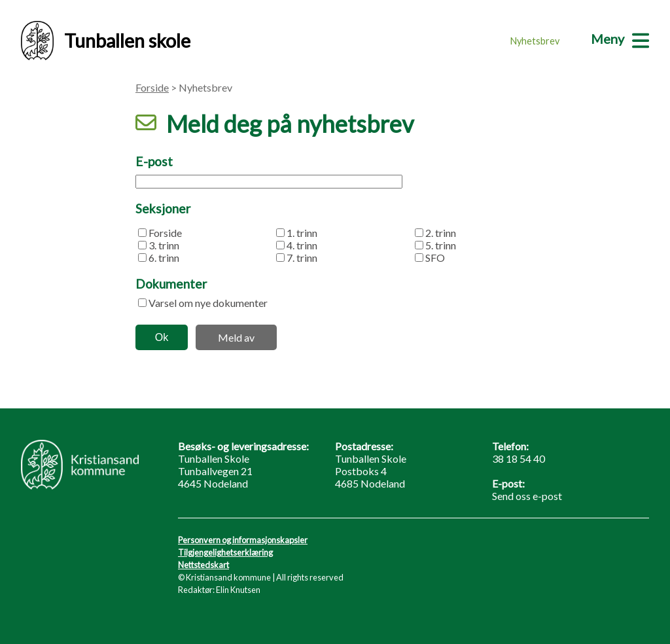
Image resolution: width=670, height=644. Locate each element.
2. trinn (441, 233)
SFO (435, 258)
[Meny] (620, 39)
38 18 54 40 (519, 458)
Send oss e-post (527, 496)
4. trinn (302, 245)
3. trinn (164, 245)
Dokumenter (171, 284)
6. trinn (164, 258)
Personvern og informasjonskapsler (243, 540)
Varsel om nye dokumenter (208, 303)
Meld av (236, 337)
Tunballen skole (106, 41)
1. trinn (302, 233)
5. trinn (441, 245)
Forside (152, 87)
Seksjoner (163, 208)
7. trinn (302, 258)
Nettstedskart (203, 565)
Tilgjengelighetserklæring (225, 552)
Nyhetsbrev (535, 41)
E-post (154, 161)
